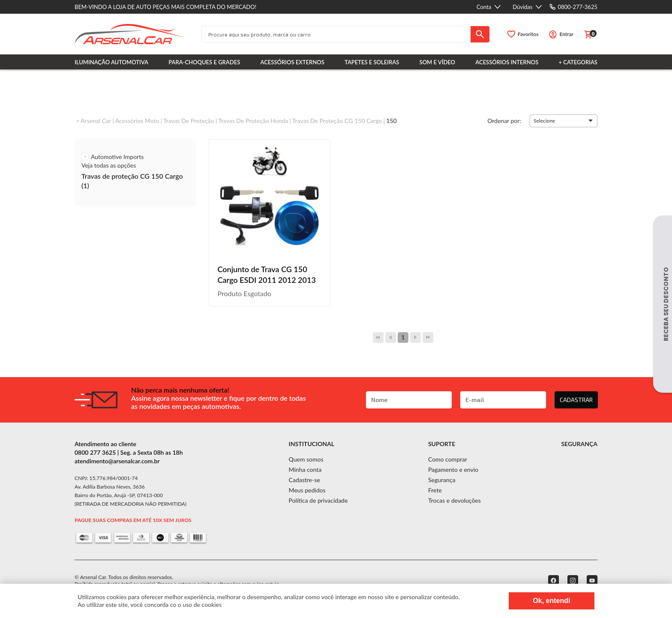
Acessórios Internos (507, 62)
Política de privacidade (318, 500)
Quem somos (306, 459)
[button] (564, 121)
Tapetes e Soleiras (372, 62)
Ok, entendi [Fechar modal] (551, 601)
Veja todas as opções (109, 165)
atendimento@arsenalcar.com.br (117, 461)
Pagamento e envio (453, 469)
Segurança (442, 480)
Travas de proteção (189, 121)
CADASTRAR (576, 400)
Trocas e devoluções (454, 500)
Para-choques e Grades (204, 62)
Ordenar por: (504, 120)
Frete (435, 490)
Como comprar (448, 459)
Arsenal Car (96, 121)
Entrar (566, 34)
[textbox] (336, 34)
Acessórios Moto (137, 121)
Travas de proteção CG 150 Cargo (337, 121)
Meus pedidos (307, 490)
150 (391, 121)
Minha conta (305, 469)
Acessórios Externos (292, 62)
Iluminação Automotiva (111, 62)
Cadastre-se (304, 480)
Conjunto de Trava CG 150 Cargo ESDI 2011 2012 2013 (267, 274)
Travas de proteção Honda (253, 121)
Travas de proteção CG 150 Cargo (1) (132, 181)
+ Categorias (578, 62)
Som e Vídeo (438, 62)
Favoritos (528, 34)
